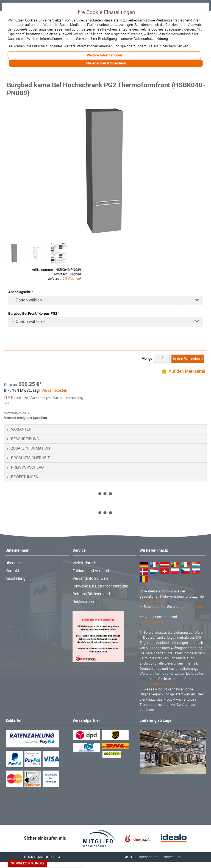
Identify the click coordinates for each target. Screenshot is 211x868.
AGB (128, 857)
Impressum (172, 857)
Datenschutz (147, 857)
